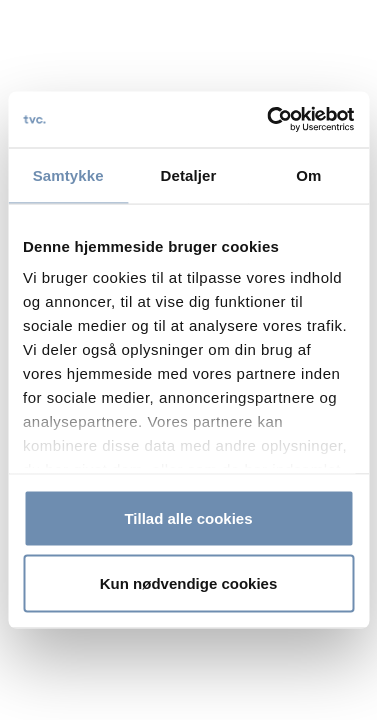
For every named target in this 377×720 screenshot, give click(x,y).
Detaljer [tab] (189, 174)
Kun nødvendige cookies (189, 583)
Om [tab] (308, 174)
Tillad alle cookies (188, 517)
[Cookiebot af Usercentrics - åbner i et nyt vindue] (269, 120)
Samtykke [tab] (68, 174)
